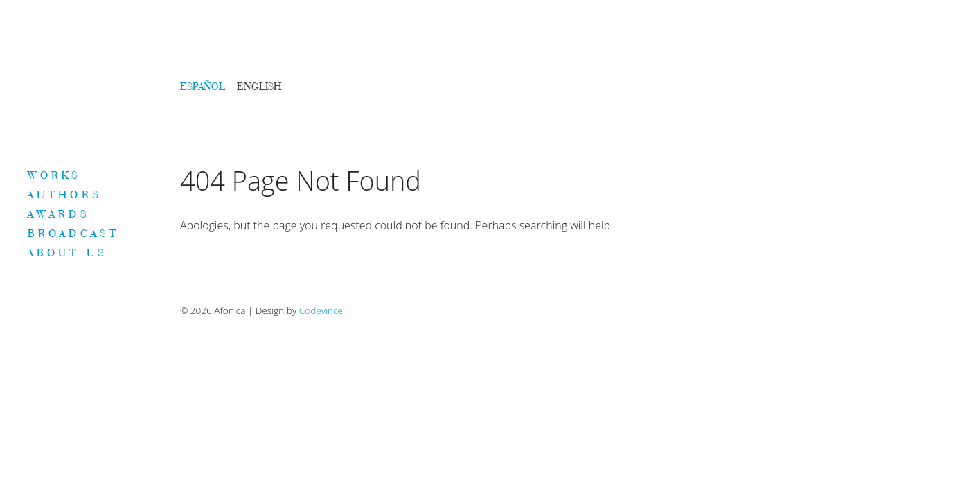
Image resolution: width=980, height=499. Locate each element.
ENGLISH (259, 86)
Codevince (321, 310)
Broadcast (73, 233)
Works (54, 175)
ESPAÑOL (203, 86)
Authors (64, 194)
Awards (59, 213)
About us (67, 252)
